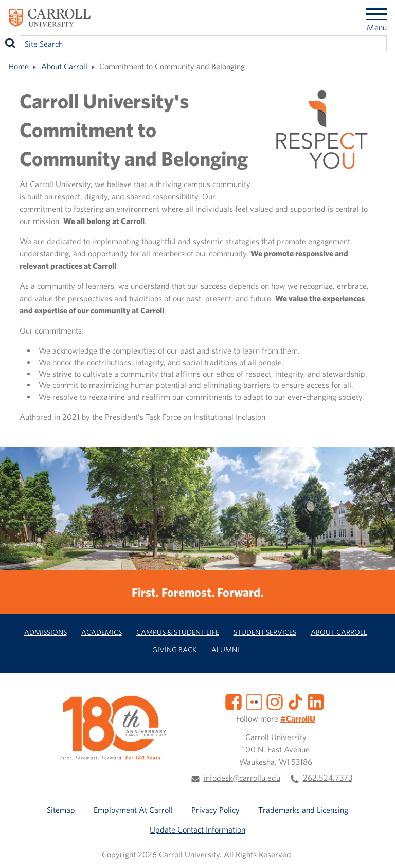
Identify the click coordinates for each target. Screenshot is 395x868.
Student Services (265, 632)
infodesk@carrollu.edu (242, 778)
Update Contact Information (197, 829)
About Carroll (64, 66)
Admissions (46, 632)
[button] (376, 849)
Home (19, 66)
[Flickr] (254, 701)
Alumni (225, 649)
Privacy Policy (216, 810)
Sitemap (61, 810)
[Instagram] (275, 701)
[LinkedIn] (316, 701)
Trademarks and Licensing (303, 810)
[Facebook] (234, 701)
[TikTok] (295, 701)
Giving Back (175, 649)
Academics (102, 632)
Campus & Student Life (178, 632)
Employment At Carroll (133, 810)
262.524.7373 (328, 778)
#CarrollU (298, 718)
